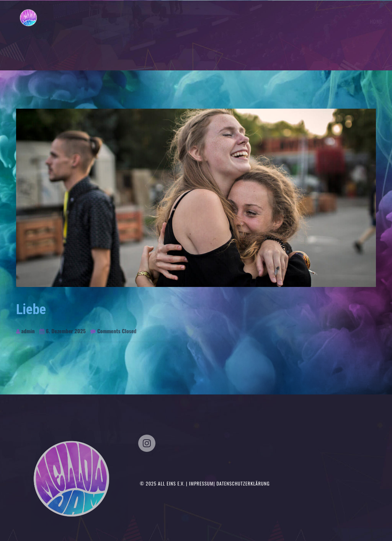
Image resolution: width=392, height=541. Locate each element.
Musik (336, 21)
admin (25, 331)
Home (262, 21)
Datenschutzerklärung (243, 483)
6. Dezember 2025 (63, 331)
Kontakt (362, 21)
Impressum (201, 483)
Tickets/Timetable (299, 21)
